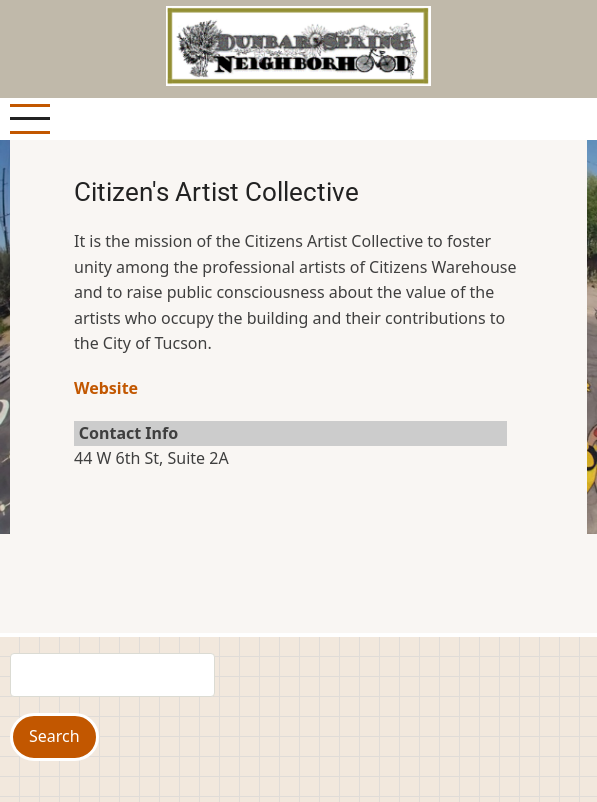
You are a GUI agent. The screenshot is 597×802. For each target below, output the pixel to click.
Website (106, 388)
